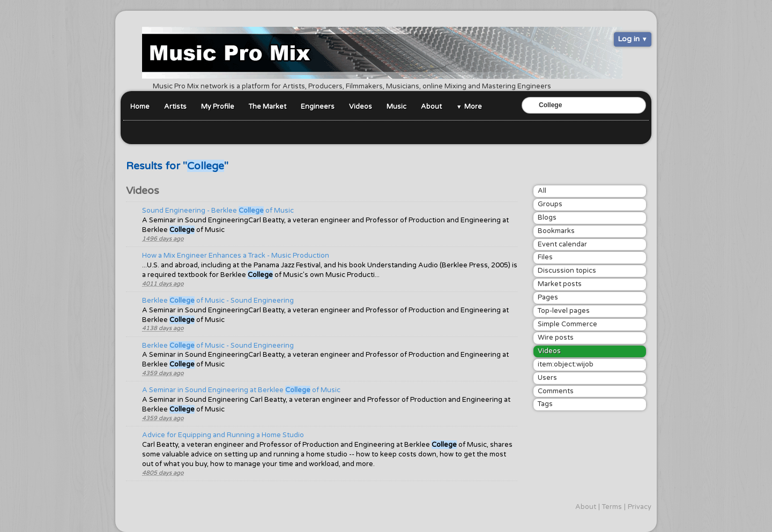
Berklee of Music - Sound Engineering (218, 301)
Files (545, 257)
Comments (556, 391)
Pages (548, 297)
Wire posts (556, 338)
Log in (629, 39)
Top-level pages (564, 311)
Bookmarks (556, 231)
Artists (175, 107)
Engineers (318, 107)
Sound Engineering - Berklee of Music (218, 211)
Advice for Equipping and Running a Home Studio (223, 435)
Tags (545, 404)
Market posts (560, 284)
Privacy (640, 507)
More (473, 107)
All (542, 191)
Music (396, 107)
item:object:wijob (566, 364)
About (431, 107)
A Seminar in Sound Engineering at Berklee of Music (241, 390)
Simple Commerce (567, 324)
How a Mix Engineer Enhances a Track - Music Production (236, 256)
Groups (550, 204)
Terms (612, 507)
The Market (268, 107)
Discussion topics (567, 271)
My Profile (218, 107)
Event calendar (562, 244)
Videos (361, 107)
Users (547, 378)
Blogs (547, 218)
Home (140, 107)
